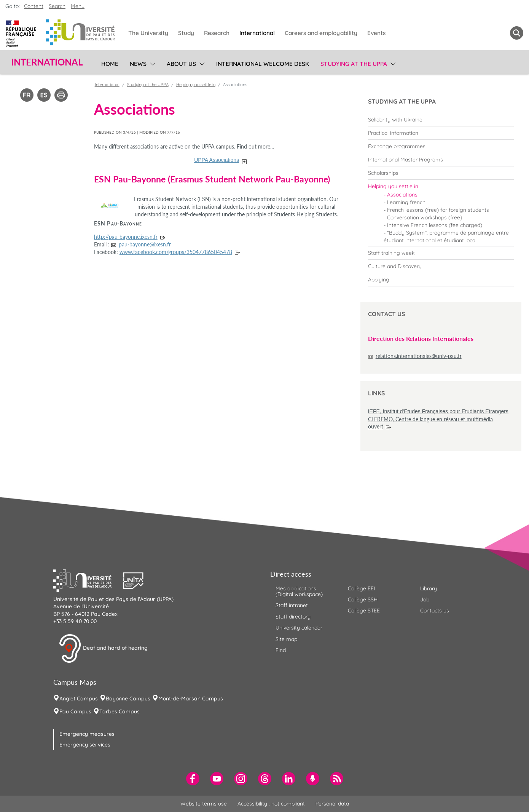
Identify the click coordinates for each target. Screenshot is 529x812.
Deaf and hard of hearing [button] (103, 649)
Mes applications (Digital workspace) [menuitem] (299, 591)
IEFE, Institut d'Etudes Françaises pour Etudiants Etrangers (438, 411)
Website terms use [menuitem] (204, 804)
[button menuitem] (517, 33)
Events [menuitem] (376, 33)
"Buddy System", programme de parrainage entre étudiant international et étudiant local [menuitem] (446, 237)
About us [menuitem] (181, 64)
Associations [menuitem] (402, 195)
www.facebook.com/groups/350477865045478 (176, 252)
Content (34, 6)
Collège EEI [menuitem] (362, 588)
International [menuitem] (257, 33)
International (107, 85)
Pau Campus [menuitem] (75, 711)
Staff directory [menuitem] (293, 617)
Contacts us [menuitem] (435, 611)
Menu (78, 6)
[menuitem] (441, 120)
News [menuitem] (138, 64)
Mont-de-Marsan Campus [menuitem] (191, 699)
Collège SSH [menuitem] (363, 599)
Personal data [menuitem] (332, 804)
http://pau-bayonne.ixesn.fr (126, 237)
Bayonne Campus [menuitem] (128, 699)
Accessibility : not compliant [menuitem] (271, 804)
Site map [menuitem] (286, 639)
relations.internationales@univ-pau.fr (419, 356)
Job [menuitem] (425, 599)
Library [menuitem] (429, 588)
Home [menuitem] (110, 64)
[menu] (151, 63)
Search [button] (57, 6)
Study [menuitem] (186, 33)
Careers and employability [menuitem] (321, 33)
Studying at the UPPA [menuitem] (354, 64)
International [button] (47, 62)
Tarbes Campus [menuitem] (120, 711)
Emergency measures (87, 734)
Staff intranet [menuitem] (292, 605)
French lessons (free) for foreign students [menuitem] (438, 210)
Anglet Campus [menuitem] (79, 699)
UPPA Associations (217, 160)
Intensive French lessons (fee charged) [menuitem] (435, 225)
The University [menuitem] (148, 33)
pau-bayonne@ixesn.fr (145, 244)
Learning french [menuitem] (406, 202)
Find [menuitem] (281, 650)
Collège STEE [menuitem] (364, 611)
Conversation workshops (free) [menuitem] (425, 217)
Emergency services (85, 745)
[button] (88, 580)
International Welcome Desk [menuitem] (263, 64)
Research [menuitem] (217, 33)
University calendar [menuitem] (299, 628)
